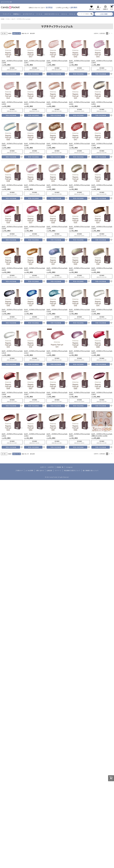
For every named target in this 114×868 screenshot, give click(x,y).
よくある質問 (29, 470)
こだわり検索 (104, 14)
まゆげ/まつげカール (51, 14)
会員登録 (49, 470)
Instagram (69, 467)
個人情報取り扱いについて (91, 470)
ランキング (6, 14)
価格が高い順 (25, 33)
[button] (112, 33)
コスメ (63, 14)
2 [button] (109, 33)
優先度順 (32, 33)
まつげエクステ (27, 14)
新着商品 (16, 14)
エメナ (13, 19)
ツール (38, 14)
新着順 (10, 33)
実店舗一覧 (60, 467)
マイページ (58, 470)
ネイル (71, 14)
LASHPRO (51, 467)
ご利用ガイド (19, 470)
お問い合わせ (40, 470)
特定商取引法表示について (72, 470)
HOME (3, 19)
